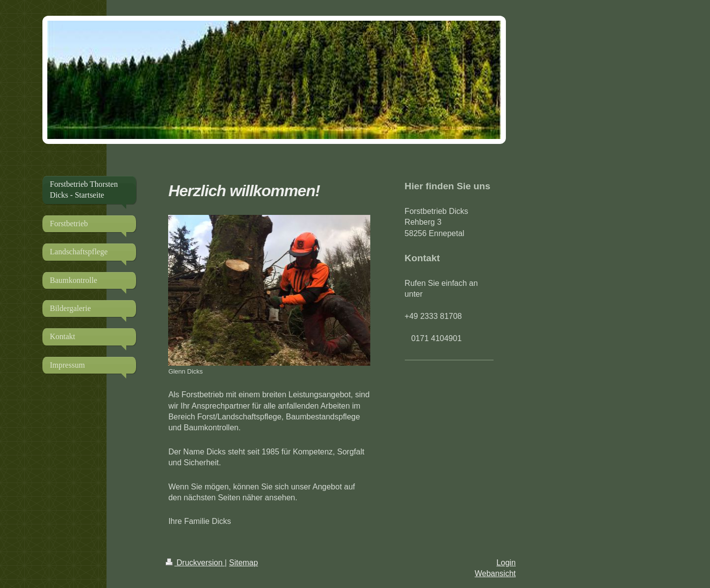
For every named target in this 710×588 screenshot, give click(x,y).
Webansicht (495, 573)
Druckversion (195, 563)
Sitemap (243, 563)
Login (506, 563)
